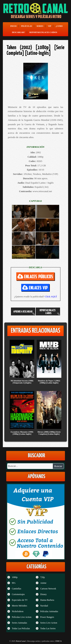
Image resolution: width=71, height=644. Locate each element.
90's (14, 583)
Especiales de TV (20, 600)
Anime (43, 583)
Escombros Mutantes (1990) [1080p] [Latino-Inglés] (22, 433)
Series (40, 26)
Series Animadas (20, 623)
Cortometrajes (18, 594)
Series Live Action (49, 623)
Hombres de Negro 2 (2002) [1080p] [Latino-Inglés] (49, 382)
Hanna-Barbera (47, 600)
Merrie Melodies (20, 606)
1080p (15, 577)
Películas (27, 26)
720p (43, 577)
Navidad (44, 606)
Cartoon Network (48, 589)
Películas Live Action (22, 617)
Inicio (13, 26)
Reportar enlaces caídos (43, 32)
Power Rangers (47, 617)
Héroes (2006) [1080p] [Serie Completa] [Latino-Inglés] (49, 433)
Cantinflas (17, 589)
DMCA (59, 641)
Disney (44, 594)
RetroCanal (21, 641)
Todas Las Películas (21, 628)
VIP (50, 26)
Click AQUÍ (51, 296)
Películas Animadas (49, 611)
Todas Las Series (48, 628)
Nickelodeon (18, 611)
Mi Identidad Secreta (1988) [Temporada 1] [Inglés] (22, 382)
